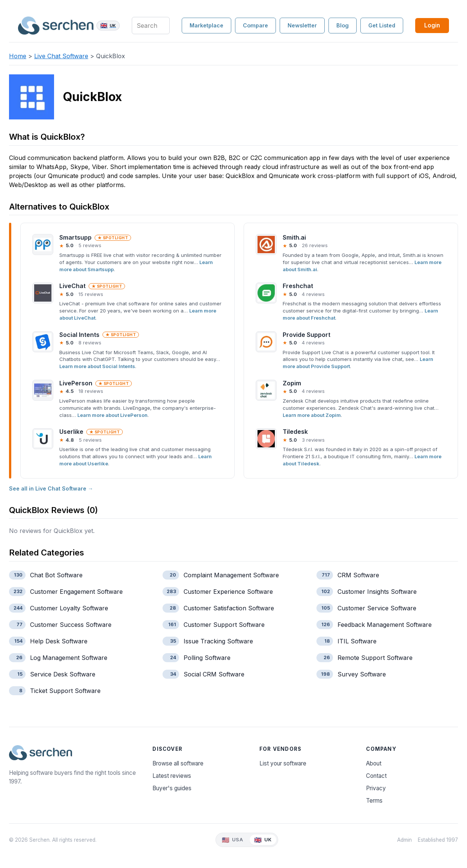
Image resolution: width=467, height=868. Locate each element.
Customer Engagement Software (76, 592)
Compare (255, 25)
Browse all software (178, 763)
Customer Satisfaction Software (229, 608)
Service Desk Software (63, 674)
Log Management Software (69, 658)
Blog (343, 25)
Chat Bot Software (56, 575)
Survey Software (362, 674)
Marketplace (206, 25)
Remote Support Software (375, 658)
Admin (404, 840)
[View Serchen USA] (232, 840)
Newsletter (302, 25)
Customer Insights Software (377, 592)
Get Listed (382, 25)
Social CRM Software (214, 674)
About (374, 763)
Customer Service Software (377, 608)
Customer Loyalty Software (69, 608)
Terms (374, 801)
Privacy (376, 788)
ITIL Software (357, 641)
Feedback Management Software (385, 625)
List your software (283, 763)
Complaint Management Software (231, 575)
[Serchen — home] (69, 26)
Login (432, 25)
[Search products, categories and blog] (151, 26)
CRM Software (358, 575)
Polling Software (207, 658)
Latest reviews (172, 776)
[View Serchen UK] (263, 840)
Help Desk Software (59, 641)
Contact (376, 776)
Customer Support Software (224, 625)
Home (18, 56)
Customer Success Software (71, 625)
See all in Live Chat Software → (51, 488)
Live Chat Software (61, 56)
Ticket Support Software (65, 691)
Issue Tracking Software (218, 641)
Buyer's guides (172, 788)
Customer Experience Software (228, 592)
